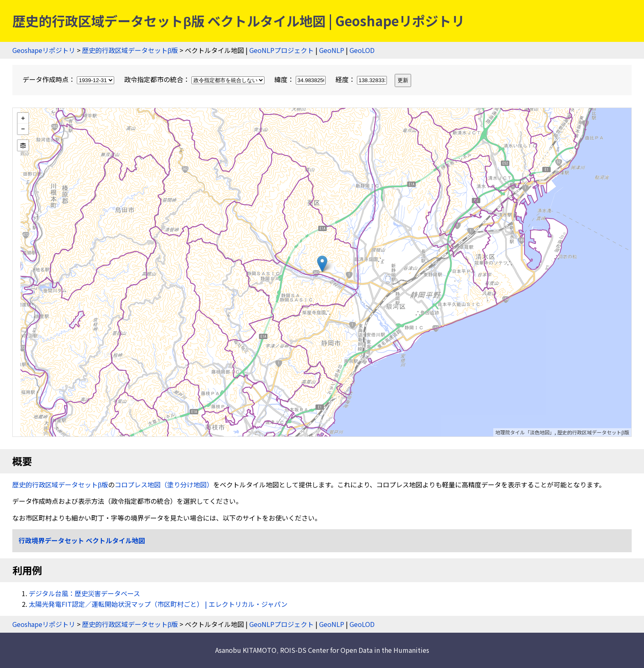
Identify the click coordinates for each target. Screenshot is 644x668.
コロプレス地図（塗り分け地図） (164, 484)
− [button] (23, 129)
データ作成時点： (69, 79)
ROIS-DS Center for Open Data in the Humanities (355, 650)
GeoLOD (362, 50)
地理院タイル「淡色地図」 (525, 432)
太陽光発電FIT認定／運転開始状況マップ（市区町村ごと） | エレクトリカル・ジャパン (158, 604)
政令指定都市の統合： (195, 79)
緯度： (301, 79)
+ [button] (23, 118)
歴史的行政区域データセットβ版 (130, 50)
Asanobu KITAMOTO (246, 650)
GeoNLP (332, 50)
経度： (362, 79)
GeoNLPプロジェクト (282, 50)
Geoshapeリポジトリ (44, 50)
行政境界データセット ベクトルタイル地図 (82, 540)
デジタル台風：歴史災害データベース (84, 593)
